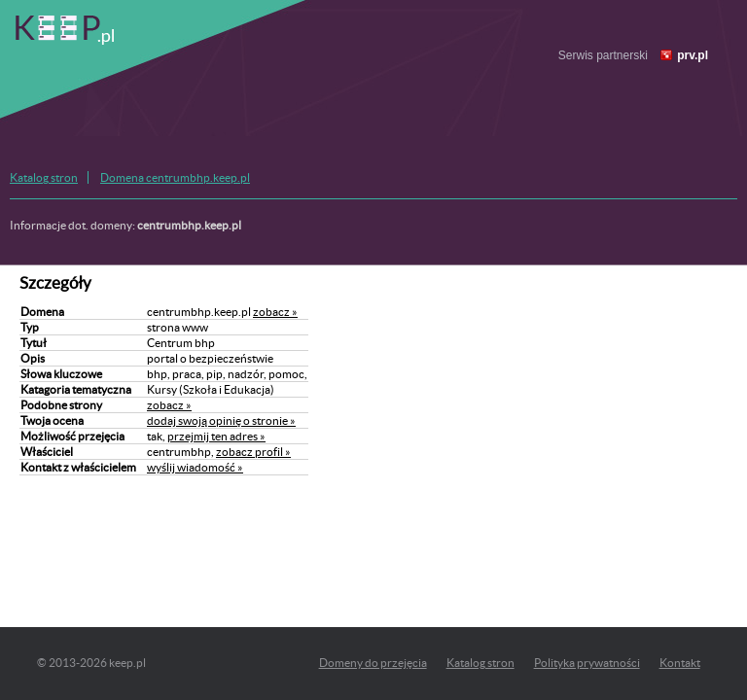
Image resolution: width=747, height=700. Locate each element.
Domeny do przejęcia (373, 663)
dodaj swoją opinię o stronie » (221, 420)
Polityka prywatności (587, 663)
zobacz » (275, 312)
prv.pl (693, 55)
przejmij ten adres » (216, 436)
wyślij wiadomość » (195, 467)
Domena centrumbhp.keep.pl (175, 177)
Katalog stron (44, 177)
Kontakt (680, 663)
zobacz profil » (253, 452)
